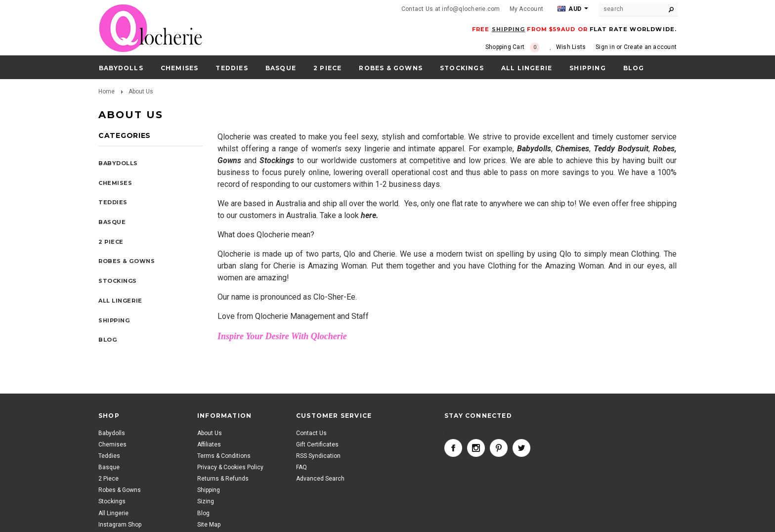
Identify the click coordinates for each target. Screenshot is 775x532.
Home (107, 91)
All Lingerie (527, 68)
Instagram (476, 448)
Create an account (650, 47)
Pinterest (499, 448)
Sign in (605, 47)
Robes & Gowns (391, 68)
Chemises (180, 68)
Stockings (462, 68)
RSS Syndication (318, 456)
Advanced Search (320, 479)
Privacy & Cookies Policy (230, 467)
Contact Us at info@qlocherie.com (451, 9)
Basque (281, 68)
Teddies (232, 68)
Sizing (206, 501)
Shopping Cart (513, 47)
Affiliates (209, 444)
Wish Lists (571, 47)
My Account (526, 9)
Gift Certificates (317, 444)
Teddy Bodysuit (621, 149)
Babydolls (121, 68)
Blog (203, 513)
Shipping (209, 490)
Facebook (453, 448)
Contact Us (311, 433)
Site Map (209, 525)
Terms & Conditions (224, 456)
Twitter (521, 448)
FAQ (301, 467)
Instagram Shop (120, 525)
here (368, 215)
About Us (210, 433)
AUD (569, 9)
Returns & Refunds (223, 479)
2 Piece (327, 68)
